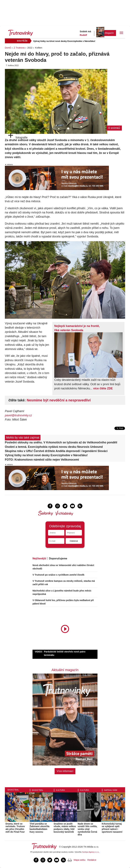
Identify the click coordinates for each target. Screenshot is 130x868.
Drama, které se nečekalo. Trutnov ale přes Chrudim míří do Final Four (15, 828)
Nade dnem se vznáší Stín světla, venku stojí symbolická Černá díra (88, 829)
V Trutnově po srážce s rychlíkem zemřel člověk (58, 575)
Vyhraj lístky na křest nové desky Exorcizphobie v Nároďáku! (64, 41)
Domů (8, 48)
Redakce (92, 860)
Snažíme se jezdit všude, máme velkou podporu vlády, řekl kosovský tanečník (65, 828)
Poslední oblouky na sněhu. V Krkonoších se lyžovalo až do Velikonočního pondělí (61, 442)
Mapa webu (79, 860)
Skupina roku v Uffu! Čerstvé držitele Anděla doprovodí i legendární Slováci (56, 451)
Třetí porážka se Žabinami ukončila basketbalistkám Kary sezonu (39, 828)
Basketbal (13, 790)
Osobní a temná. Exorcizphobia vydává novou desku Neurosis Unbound (54, 447)
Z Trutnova (19, 48)
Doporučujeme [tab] (58, 558)
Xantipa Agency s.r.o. (91, 852)
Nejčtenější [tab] (39, 558)
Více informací (65, 771)
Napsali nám (111, 790)
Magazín (109, 33)
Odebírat (74, 541)
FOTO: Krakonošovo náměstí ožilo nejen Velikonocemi (42, 460)
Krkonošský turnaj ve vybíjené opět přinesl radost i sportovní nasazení (112, 828)
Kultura (60, 790)
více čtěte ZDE (103, 388)
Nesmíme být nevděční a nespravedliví (59, 400)
